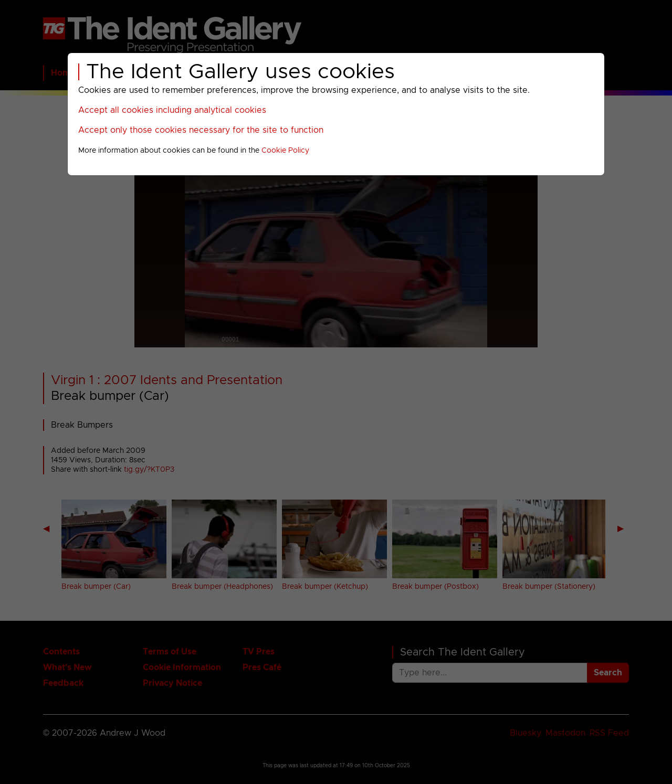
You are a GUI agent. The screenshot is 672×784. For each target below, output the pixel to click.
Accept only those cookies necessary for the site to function (201, 130)
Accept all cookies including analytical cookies (172, 110)
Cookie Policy (285, 151)
